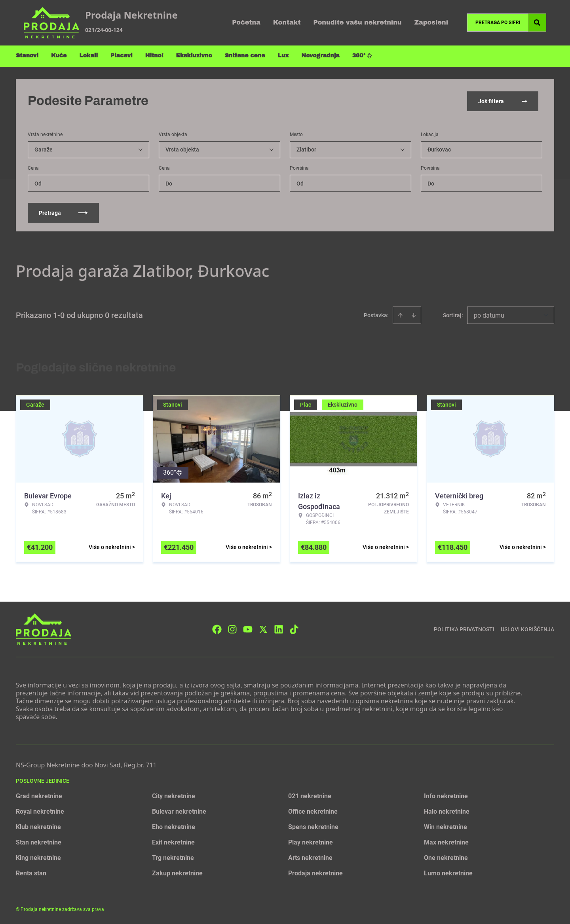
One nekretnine (446, 857)
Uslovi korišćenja (527, 628)
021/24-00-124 (104, 30)
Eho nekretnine (174, 826)
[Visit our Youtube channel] (248, 628)
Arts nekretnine (310, 857)
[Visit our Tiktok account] (294, 628)
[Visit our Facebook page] (217, 628)
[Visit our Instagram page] (232, 628)
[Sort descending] (414, 314)
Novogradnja (321, 56)
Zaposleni (431, 22)
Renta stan (31, 872)
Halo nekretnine (447, 811)
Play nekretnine (311, 842)
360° (362, 56)
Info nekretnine (446, 795)
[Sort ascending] (400, 314)
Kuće (59, 56)
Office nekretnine (313, 811)
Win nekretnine (446, 826)
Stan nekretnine (39, 842)
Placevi (122, 56)
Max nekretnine (446, 842)
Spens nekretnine (313, 826)
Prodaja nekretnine (315, 872)
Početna (246, 22)
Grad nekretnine (39, 795)
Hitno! (154, 56)
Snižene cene (245, 56)
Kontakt (287, 22)
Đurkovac (439, 149)
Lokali (88, 56)
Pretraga (63, 212)
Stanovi (27, 56)
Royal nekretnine (40, 811)
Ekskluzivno (194, 56)
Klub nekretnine (38, 826)
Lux (283, 56)
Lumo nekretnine (448, 872)
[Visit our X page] (263, 628)
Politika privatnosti (464, 628)
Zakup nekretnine (177, 872)
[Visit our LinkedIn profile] (279, 628)
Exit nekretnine (173, 842)
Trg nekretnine (173, 857)
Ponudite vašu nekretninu (358, 22)
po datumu (489, 315)
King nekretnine (38, 857)
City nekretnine (174, 795)
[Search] (537, 23)
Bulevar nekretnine (179, 811)
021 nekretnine (310, 795)
